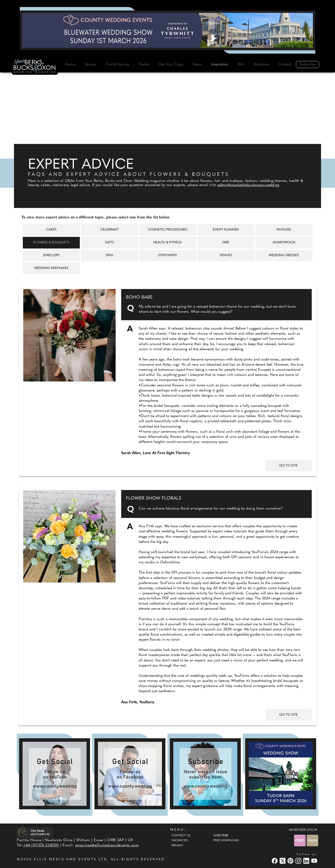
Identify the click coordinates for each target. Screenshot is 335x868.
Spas (109, 255)
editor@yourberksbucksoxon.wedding (248, 185)
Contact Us (181, 836)
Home (70, 65)
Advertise (261, 65)
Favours (284, 230)
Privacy (177, 846)
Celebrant (109, 230)
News (197, 65)
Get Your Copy (171, 65)
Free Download (226, 841)
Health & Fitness (167, 243)
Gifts (109, 243)
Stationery (167, 255)
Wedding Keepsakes (51, 268)
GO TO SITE (288, 466)
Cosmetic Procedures (167, 230)
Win (241, 65)
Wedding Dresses (284, 255)
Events (144, 65)
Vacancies (180, 841)
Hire (226, 243)
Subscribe (308, 65)
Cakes (51, 230)
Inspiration (220, 65)
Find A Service (117, 65)
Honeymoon (284, 243)
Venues (90, 65)
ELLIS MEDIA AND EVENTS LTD (70, 859)
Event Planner (226, 230)
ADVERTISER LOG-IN (303, 830)
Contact (285, 65)
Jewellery (51, 255)
